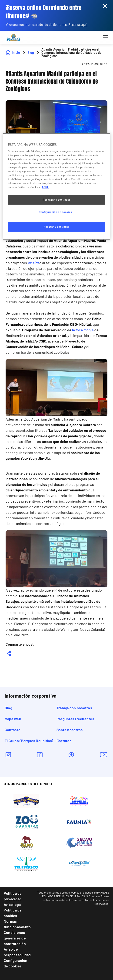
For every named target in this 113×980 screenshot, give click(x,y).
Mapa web (13, 719)
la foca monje (83, 330)
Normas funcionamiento (17, 924)
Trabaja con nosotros (74, 708)
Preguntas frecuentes (75, 719)
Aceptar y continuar (57, 227)
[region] (56, 186)
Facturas (64, 741)
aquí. (84, 25)
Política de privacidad (13, 896)
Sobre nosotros (70, 730)
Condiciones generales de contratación (15, 938)
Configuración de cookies (15, 963)
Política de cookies (13, 913)
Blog (8, 708)
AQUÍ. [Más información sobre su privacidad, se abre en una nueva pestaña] (45, 187)
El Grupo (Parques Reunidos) (29, 741)
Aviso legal (13, 904)
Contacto (13, 730)
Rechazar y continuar (57, 200)
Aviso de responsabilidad (17, 952)
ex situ (33, 263)
